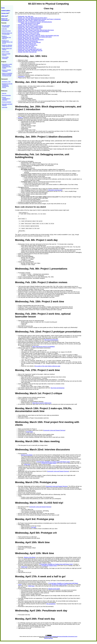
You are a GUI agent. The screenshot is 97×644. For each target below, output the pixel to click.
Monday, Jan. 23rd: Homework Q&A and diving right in (33, 18)
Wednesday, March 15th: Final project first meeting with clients (35, 37)
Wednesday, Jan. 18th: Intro (26, 16)
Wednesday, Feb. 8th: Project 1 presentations (30, 26)
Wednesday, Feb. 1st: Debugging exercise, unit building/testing (35, 22)
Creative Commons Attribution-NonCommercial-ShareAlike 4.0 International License (61, 639)
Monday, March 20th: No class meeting (29, 38)
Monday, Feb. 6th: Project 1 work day (28, 25)
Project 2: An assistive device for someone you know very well (7, 74)
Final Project (30, 434)
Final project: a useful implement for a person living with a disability (7, 66)
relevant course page (54, 591)
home (3, 8)
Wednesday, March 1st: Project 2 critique (29, 34)
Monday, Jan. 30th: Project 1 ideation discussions (31, 21)
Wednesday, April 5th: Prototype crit (28, 45)
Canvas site (5, 13)
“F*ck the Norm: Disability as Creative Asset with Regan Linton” (53, 464)
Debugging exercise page (55, 190)
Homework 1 (22, 77)
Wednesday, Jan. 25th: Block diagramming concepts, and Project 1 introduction (39, 19)
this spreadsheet (51, 606)
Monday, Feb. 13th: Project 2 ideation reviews (30, 27)
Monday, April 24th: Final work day (27, 52)
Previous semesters (6, 102)
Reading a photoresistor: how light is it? (6, 37)
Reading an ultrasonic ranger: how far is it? (7, 46)
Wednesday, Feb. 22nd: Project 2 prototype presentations (34, 31)
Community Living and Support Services (54, 433)
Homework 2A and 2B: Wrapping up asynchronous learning (7, 86)
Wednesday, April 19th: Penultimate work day (30, 51)
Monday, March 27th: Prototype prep (28, 41)
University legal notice (48, 641)
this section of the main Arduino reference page (48, 369)
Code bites (4, 29)
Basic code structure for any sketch (31, 23)
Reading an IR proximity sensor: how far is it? (7, 42)
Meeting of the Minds (27, 458)
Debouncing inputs (6, 31)
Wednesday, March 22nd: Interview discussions (31, 40)
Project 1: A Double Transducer (6, 71)
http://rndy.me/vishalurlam (51, 342)
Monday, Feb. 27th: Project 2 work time (29, 33)
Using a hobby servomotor (5, 58)
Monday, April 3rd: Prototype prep (27, 44)
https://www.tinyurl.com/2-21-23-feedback (44, 349)
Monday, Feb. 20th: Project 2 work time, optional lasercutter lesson (36, 30)
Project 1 (20, 118)
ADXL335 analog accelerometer (6, 26)
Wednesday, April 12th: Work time (27, 48)
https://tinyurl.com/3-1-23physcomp (42, 405)
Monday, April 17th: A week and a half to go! (30, 49)
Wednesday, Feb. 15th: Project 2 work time (30, 29)
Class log (4, 93)
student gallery (6, 10)
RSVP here (27, 467)
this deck (34, 530)
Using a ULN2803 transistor (6, 54)
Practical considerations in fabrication (6, 99)
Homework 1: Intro (6, 82)
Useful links (5, 107)
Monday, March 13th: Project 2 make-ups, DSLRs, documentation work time (38, 36)
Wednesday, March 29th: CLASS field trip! (29, 42)
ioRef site (5, 16)
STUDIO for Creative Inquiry (49, 466)
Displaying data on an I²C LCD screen (7, 34)
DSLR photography (6, 95)
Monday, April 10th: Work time (26, 46)
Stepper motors (5, 52)
